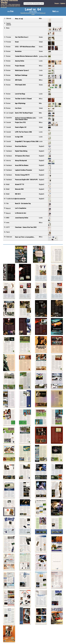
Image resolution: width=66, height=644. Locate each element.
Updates (63, 4)
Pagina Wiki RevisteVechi (26, 13)
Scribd (33, 14)
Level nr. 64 (33, 10)
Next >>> (56, 11)
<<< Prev (10, 11)
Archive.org (43, 13)
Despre (57, 4)
